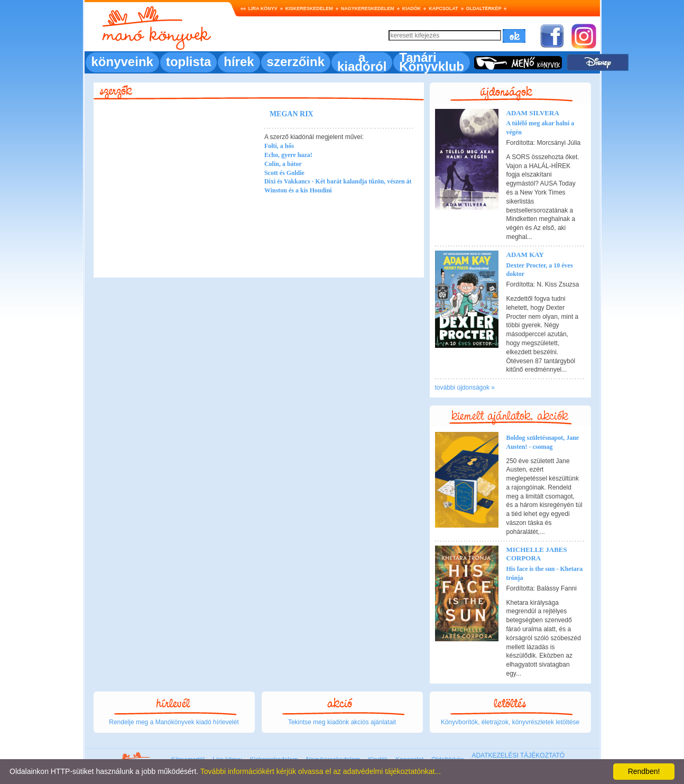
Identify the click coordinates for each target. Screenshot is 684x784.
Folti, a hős (279, 146)
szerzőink (296, 62)
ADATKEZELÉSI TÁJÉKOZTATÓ (518, 755)
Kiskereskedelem (309, 8)
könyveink (122, 62)
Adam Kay (525, 255)
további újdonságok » (465, 388)
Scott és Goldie (284, 173)
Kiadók (412, 8)
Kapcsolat (443, 8)
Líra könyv (263, 8)
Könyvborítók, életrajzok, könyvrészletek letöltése (510, 722)
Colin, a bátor (283, 164)
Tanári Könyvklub (432, 62)
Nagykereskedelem (368, 8)
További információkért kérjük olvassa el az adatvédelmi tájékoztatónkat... (321, 771)
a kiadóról (362, 62)
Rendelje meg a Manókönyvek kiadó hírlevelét (174, 722)
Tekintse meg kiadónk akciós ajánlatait (342, 722)
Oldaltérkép (484, 8)
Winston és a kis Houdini (298, 190)
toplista (188, 62)
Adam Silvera (533, 113)
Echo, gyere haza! (288, 155)
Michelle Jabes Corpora (537, 554)
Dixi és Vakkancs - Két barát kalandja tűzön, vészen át (338, 181)
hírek (239, 62)
